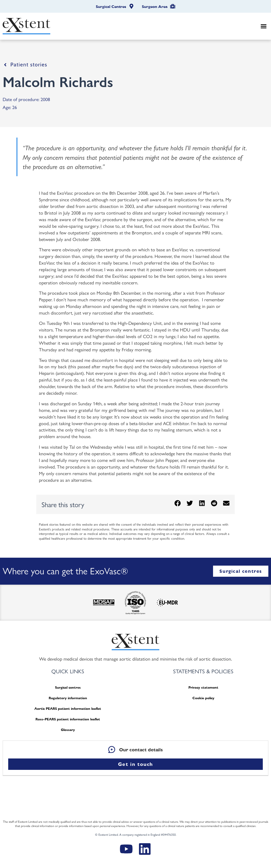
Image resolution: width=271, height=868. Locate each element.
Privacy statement (203, 687)
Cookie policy (203, 698)
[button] (264, 26)
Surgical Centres (111, 7)
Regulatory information (68, 698)
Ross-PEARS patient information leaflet (68, 719)
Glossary (68, 730)
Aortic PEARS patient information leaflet (68, 709)
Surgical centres (68, 687)
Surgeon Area (155, 7)
